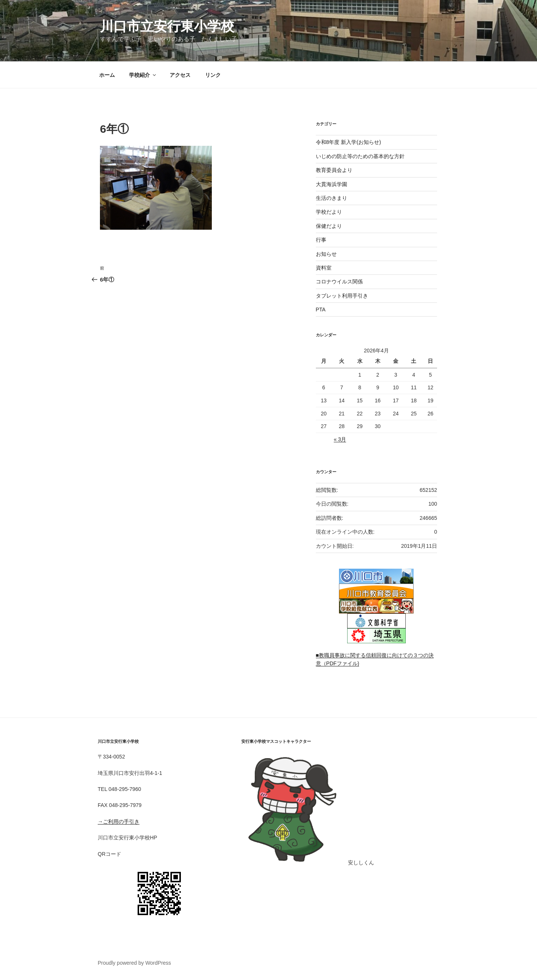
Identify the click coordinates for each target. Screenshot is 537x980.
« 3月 (340, 439)
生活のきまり (332, 198)
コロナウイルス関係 (339, 282)
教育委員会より (334, 170)
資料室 (324, 268)
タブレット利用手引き (342, 296)
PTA (321, 310)
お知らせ (326, 254)
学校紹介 (143, 75)
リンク (213, 75)
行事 (321, 240)
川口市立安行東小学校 (167, 26)
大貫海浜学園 (332, 184)
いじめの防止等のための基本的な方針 (360, 156)
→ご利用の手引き (119, 822)
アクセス (180, 75)
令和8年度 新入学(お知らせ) (348, 142)
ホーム (107, 75)
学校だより (329, 212)
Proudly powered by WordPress (134, 963)
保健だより (329, 226)
